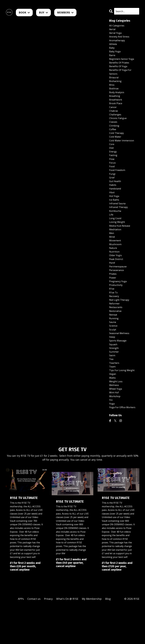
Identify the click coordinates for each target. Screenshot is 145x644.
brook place (116, 111)
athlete (114, 46)
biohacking (116, 87)
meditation (116, 250)
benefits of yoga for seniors (122, 77)
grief (112, 193)
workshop (115, 433)
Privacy (48, 637)
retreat (114, 343)
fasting (114, 168)
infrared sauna (118, 221)
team (113, 400)
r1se (112, 315)
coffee (113, 140)
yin (111, 437)
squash (114, 376)
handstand (116, 205)
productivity (117, 311)
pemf (112, 286)
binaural (114, 83)
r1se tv (114, 319)
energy (113, 164)
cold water (116, 148)
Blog (108, 637)
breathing (115, 103)
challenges (116, 124)
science (114, 356)
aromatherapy (118, 42)
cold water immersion (123, 152)
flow (112, 172)
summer (114, 384)
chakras (114, 119)
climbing (115, 136)
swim (112, 388)
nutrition (115, 274)
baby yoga (116, 54)
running (114, 348)
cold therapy (117, 144)
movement (116, 262)
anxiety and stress (121, 38)
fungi (113, 189)
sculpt (113, 360)
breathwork (116, 107)
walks (113, 413)
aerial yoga (116, 34)
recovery (115, 323)
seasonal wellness (120, 364)
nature (113, 270)
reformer (115, 331)
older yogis (116, 278)
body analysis (117, 99)
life (111, 234)
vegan (113, 409)
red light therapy (120, 327)
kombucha (116, 229)
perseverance (117, 295)
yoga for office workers (124, 445)
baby (112, 50)
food (112, 181)
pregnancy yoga (119, 307)
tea (111, 392)
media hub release (121, 246)
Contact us (34, 637)
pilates (113, 299)
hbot (112, 209)
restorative (116, 339)
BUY (43, 12)
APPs (21, 637)
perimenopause (119, 291)
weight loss (117, 417)
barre (113, 58)
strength (115, 380)
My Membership (92, 637)
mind (112, 258)
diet (112, 160)
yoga (112, 441)
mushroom (116, 266)
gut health (116, 197)
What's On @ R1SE (67, 637)
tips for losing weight (123, 404)
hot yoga (115, 213)
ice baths (115, 217)
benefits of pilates (121, 67)
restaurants (117, 335)
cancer (113, 116)
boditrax (114, 95)
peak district (117, 282)
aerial (113, 30)
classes (114, 132)
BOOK (24, 12)
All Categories (118, 26)
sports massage (119, 372)
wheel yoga (116, 425)
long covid (116, 238)
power (113, 303)
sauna (113, 352)
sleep (113, 368)
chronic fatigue (119, 128)
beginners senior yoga (123, 62)
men (112, 254)
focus (113, 176)
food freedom (118, 185)
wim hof (114, 429)
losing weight (118, 242)
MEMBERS (65, 12)
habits (113, 201)
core (112, 156)
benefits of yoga (119, 71)
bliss (112, 91)
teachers (115, 396)
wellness (115, 421)
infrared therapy (120, 225)
